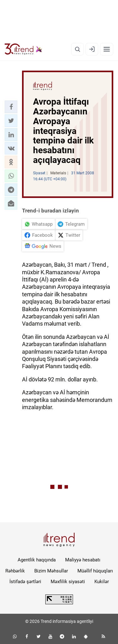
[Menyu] (107, 49)
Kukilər (102, 582)
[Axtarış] (77, 49)
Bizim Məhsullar (51, 571)
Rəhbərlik (15, 571)
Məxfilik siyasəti (68, 582)
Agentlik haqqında (37, 560)
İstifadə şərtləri (25, 582)
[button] (11, 107)
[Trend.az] (23, 49)
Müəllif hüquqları (95, 571)
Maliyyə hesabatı (83, 560)
